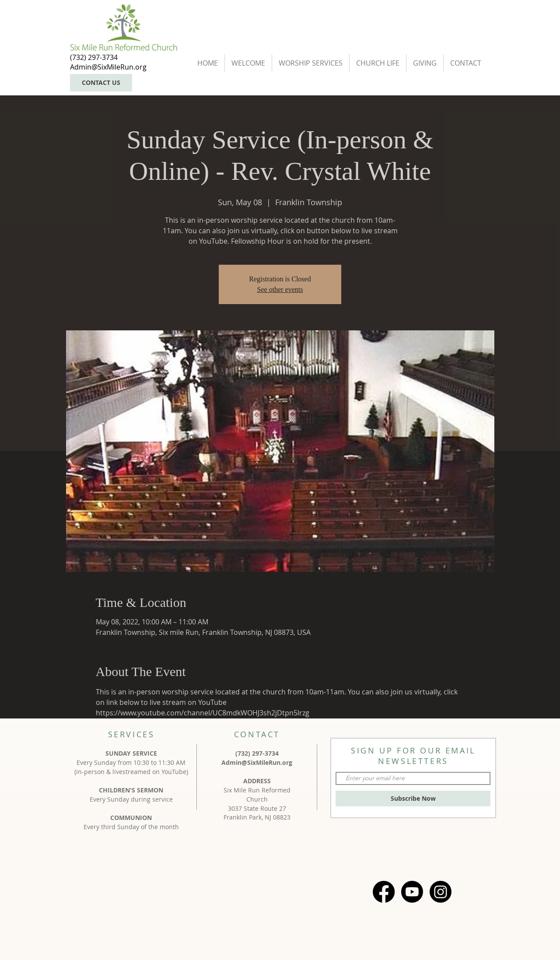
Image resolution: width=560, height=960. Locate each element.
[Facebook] (384, 892)
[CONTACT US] (101, 83)
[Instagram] (441, 892)
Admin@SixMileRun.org (257, 762)
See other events (280, 289)
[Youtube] (412, 892)
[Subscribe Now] (413, 799)
